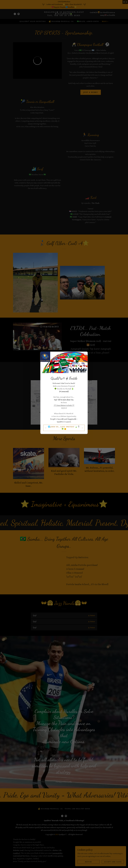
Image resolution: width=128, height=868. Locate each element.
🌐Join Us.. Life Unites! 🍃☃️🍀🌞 (64, 428)
